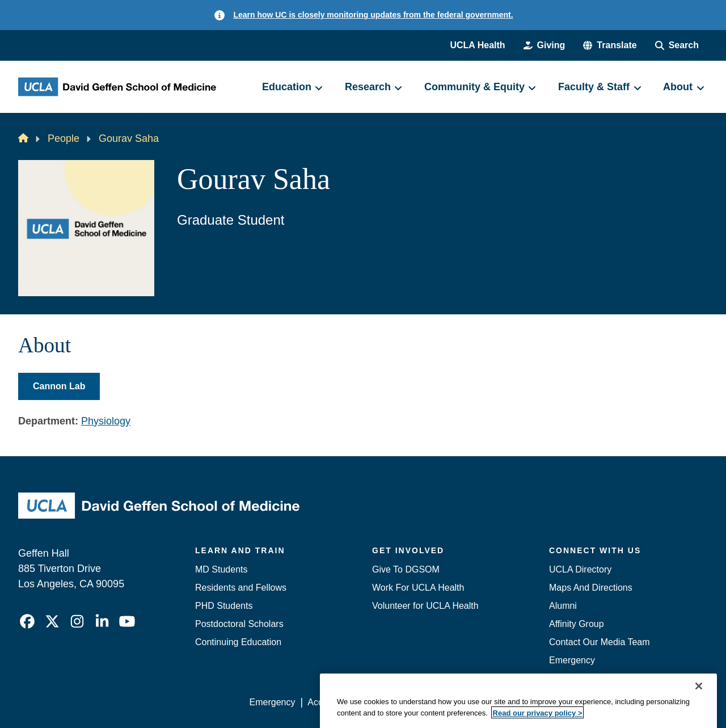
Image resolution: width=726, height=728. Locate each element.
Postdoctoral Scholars (239, 624)
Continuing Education (238, 642)
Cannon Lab (59, 386)
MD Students (221, 569)
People (64, 138)
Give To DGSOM (406, 569)
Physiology (106, 421)
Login (600, 702)
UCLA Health (477, 45)
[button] (610, 45)
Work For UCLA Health (418, 588)
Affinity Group (577, 624)
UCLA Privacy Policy (411, 702)
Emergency (572, 660)
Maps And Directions (591, 588)
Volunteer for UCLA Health (425, 606)
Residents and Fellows (241, 588)
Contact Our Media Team (600, 642)
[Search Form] (677, 45)
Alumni (563, 606)
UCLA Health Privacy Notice (521, 702)
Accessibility (332, 702)
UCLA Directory (580, 569)
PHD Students (224, 606)
